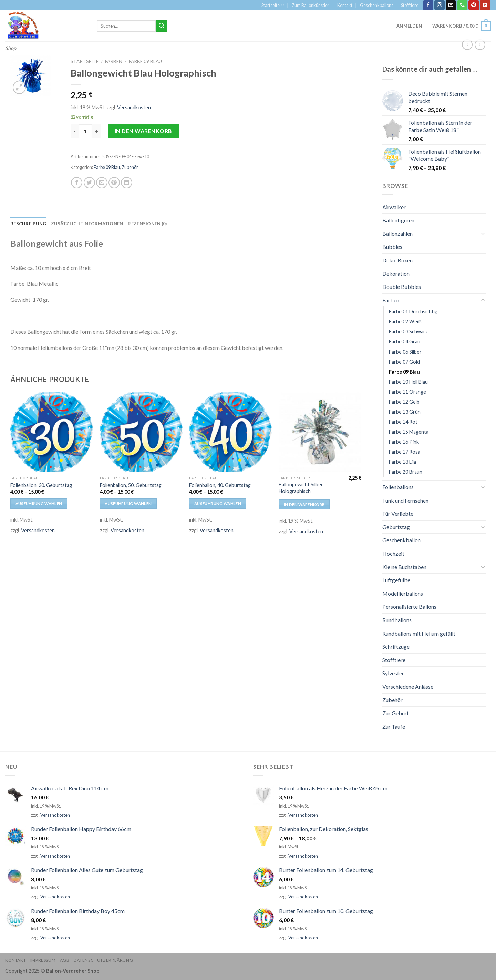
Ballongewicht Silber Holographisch (301, 488)
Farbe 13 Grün (405, 412)
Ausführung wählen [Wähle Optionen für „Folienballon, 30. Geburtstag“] (39, 503)
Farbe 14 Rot (403, 422)
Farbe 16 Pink (404, 442)
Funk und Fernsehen (405, 500)
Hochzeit (393, 553)
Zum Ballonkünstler (311, 5)
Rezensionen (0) (147, 224)
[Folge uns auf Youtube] (485, 5)
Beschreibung (28, 224)
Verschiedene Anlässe (408, 686)
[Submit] (162, 26)
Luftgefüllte (396, 580)
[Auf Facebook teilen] (77, 183)
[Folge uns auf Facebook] (428, 5)
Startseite (273, 5)
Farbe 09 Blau (404, 372)
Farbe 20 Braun (406, 472)
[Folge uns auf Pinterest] (474, 5)
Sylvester (393, 673)
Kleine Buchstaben (404, 567)
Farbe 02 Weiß (405, 321)
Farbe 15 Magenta (409, 432)
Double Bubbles (402, 287)
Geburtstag (396, 527)
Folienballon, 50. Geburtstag (131, 485)
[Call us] (462, 5)
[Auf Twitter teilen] (89, 183)
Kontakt (345, 5)
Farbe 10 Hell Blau (408, 382)
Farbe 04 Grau (405, 341)
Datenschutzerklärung (103, 960)
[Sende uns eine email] (451, 5)
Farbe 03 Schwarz (408, 331)
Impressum (43, 960)
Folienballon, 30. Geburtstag (41, 485)
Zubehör (392, 700)
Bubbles (392, 247)
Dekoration (396, 274)
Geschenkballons (377, 5)
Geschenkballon (401, 540)
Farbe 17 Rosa (405, 452)
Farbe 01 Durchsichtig (413, 311)
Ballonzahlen (397, 234)
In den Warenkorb (143, 131)
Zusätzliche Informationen (87, 224)
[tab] (28, 224)
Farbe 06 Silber (405, 352)
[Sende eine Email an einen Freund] (102, 183)
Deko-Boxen (397, 260)
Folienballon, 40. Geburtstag (220, 485)
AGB (65, 960)
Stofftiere (410, 5)
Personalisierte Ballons (409, 607)
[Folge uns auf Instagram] (440, 5)
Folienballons (398, 487)
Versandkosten (134, 107)
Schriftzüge (396, 646)
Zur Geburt (396, 713)
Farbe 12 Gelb (404, 402)
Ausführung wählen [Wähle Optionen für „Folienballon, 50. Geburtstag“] (128, 503)
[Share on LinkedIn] (127, 183)
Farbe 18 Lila (402, 462)
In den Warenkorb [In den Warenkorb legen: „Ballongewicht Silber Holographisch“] (304, 504)
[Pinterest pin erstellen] (114, 183)
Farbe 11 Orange (407, 392)
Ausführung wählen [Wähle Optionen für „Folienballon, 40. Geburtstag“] (218, 503)
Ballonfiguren (398, 220)
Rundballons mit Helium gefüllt (419, 633)
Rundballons (397, 620)
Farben (391, 300)
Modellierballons (403, 593)
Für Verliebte (398, 513)
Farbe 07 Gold (404, 362)
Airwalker (394, 207)
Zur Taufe (394, 726)
